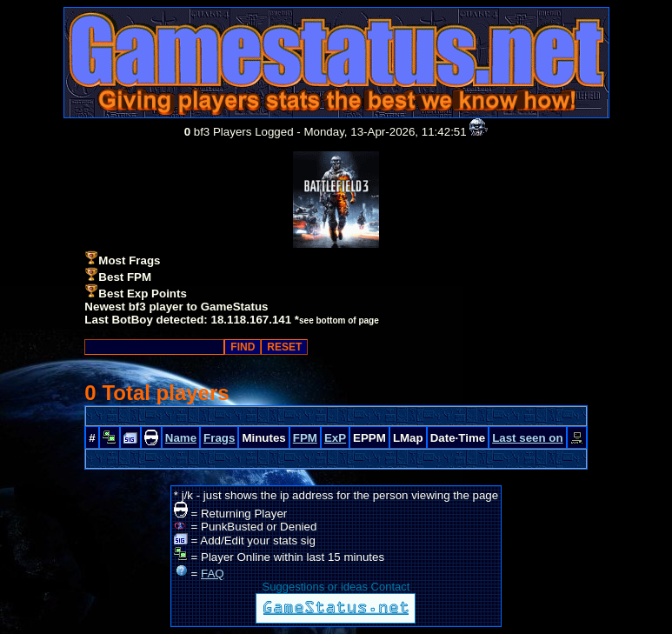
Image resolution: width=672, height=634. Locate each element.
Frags (219, 438)
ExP (335, 438)
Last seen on (527, 438)
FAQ (213, 574)
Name (181, 438)
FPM (305, 438)
